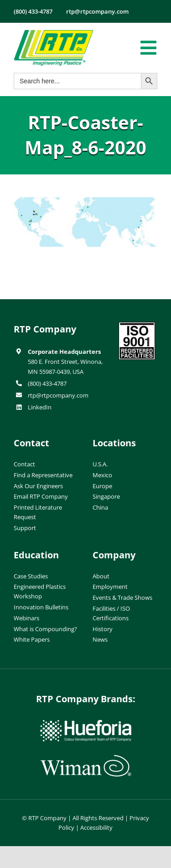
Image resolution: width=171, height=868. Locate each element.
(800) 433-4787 (47, 383)
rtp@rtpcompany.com (58, 395)
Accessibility (96, 827)
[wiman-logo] (86, 759)
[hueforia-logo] (86, 724)
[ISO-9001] (137, 326)
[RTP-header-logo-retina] (54, 33)
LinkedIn (40, 407)
